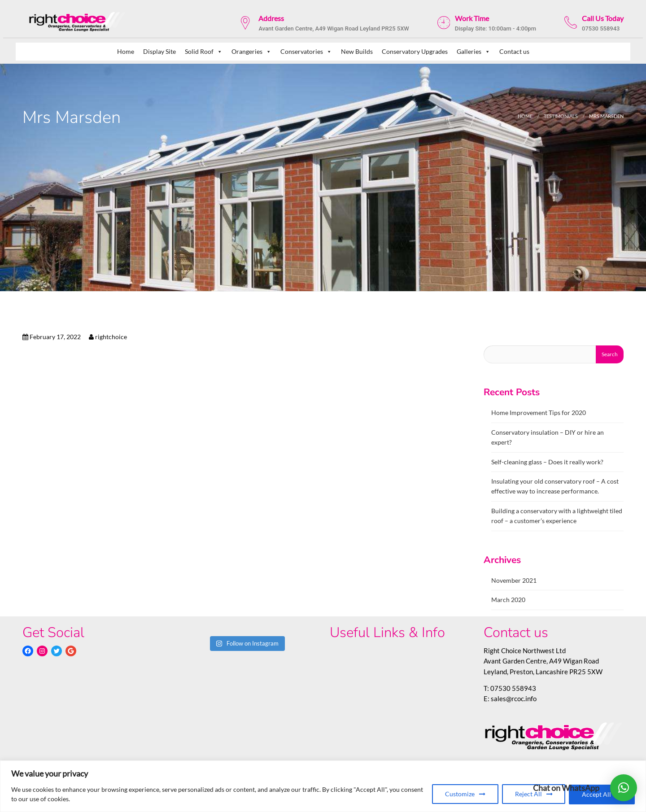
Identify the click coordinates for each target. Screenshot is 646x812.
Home (126, 51)
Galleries (474, 52)
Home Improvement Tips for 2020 (539, 413)
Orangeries (251, 52)
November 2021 (514, 580)
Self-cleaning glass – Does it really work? (547, 462)
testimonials (561, 116)
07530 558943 (513, 688)
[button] (624, 788)
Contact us (514, 51)
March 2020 (508, 600)
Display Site (159, 51)
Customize (459, 794)
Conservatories (306, 52)
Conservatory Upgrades (415, 51)
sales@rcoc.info (514, 698)
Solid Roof (204, 52)
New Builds (357, 51)
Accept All (596, 794)
